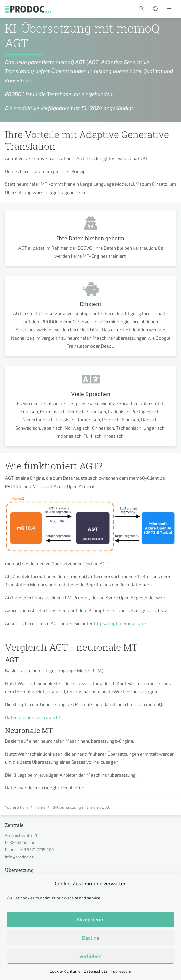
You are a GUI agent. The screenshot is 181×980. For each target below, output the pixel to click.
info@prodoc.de (20, 857)
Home (40, 807)
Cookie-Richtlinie (65, 971)
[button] (141, 9)
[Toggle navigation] (169, 9)
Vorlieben (90, 956)
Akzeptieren (91, 919)
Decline (91, 938)
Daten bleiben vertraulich (32, 717)
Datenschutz (96, 971)
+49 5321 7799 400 (36, 849)
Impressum (121, 971)
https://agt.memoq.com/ (120, 623)
